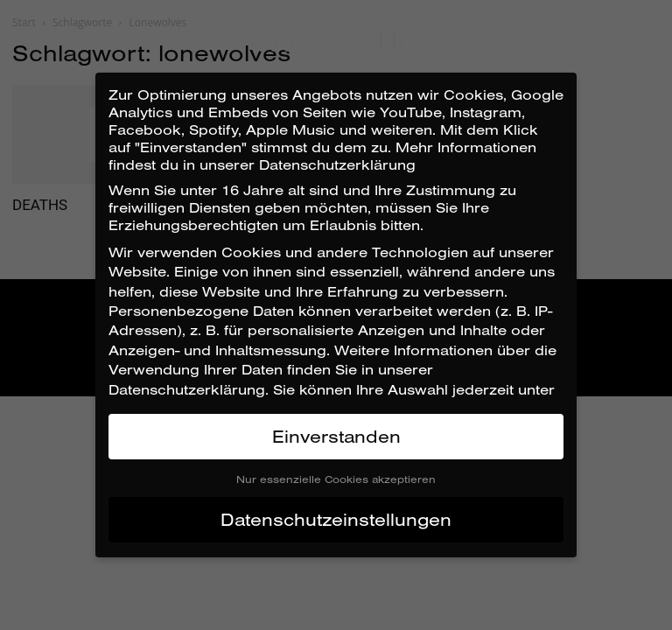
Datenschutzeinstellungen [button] (336, 519)
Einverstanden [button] (336, 436)
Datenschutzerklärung (187, 389)
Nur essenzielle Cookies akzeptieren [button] (336, 479)
